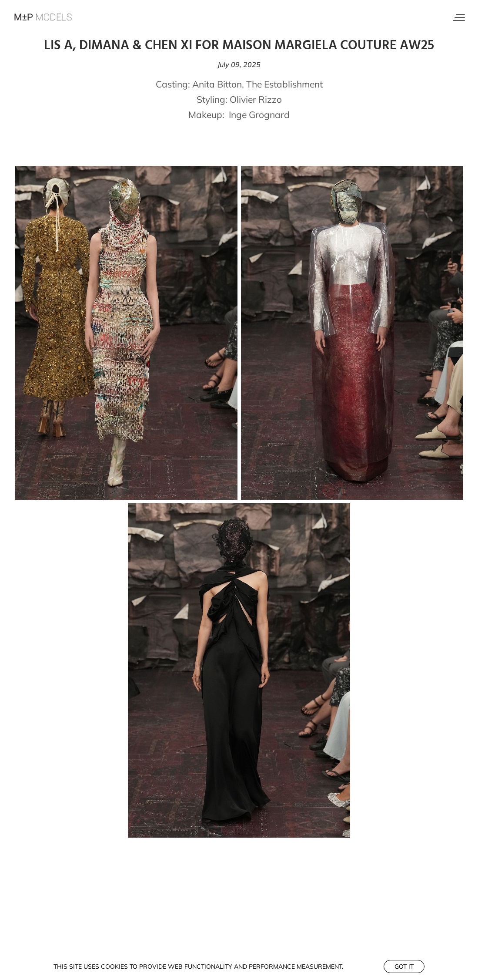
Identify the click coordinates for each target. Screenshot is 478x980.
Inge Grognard (259, 115)
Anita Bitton (217, 84)
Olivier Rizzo (256, 99)
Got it (404, 967)
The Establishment (284, 84)
